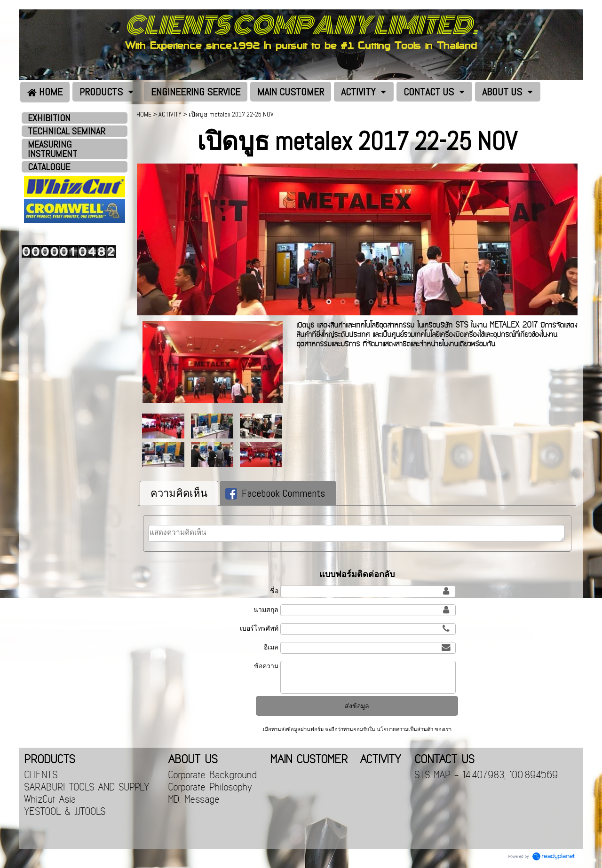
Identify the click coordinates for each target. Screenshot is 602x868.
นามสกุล (266, 610)
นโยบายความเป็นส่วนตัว (405, 729)
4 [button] (371, 302)
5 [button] (385, 302)
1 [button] (329, 302)
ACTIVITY (170, 114)
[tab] (179, 493)
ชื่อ (274, 591)
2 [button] (343, 302)
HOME (144, 114)
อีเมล (271, 647)
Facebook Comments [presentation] (275, 493)
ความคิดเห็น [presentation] (179, 493)
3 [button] (357, 302)
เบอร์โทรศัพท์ (259, 628)
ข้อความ (266, 666)
